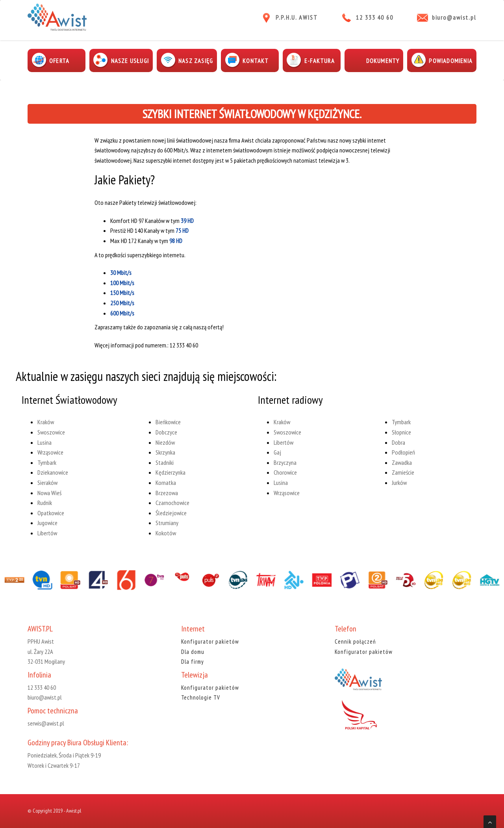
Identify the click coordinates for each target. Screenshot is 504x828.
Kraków (46, 422)
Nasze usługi (130, 61)
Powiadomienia (451, 61)
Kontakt (256, 61)
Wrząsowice (50, 452)
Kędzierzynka (170, 472)
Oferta (59, 61)
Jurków (399, 483)
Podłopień (403, 452)
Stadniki (165, 462)
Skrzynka (165, 452)
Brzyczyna (285, 462)
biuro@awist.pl (454, 17)
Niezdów (165, 442)
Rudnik (45, 503)
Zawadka (402, 462)
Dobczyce (166, 432)
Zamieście (403, 472)
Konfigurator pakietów (210, 641)
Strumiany (167, 523)
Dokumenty (383, 61)
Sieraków (47, 483)
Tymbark (47, 462)
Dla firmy (193, 662)
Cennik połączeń (355, 641)
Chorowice (285, 472)
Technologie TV (201, 697)
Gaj (277, 452)
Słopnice (401, 432)
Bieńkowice (168, 422)
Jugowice (47, 523)
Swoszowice (51, 432)
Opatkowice (51, 513)
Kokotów (166, 533)
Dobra (398, 442)
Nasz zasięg (196, 61)
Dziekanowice (53, 472)
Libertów (47, 533)
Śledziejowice (171, 513)
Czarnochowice (172, 503)
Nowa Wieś (49, 493)
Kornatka (166, 483)
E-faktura (320, 61)
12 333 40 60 (375, 17)
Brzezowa (167, 493)
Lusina (44, 442)
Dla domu (193, 652)
